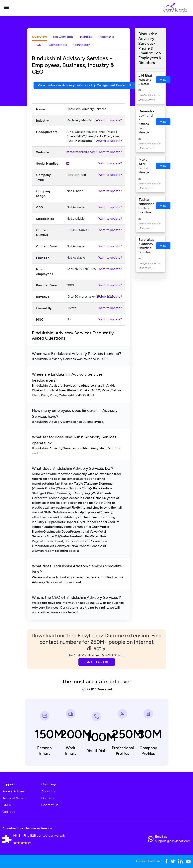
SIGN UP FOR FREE (97, 662)
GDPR (7, 805)
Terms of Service (14, 798)
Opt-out (9, 812)
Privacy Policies (13, 792)
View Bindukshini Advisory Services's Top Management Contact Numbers (93, 85)
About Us (48, 792)
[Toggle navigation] (6, 8)
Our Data (48, 798)
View (163, 80)
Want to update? (110, 121)
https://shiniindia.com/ (82, 152)
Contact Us (50, 805)
